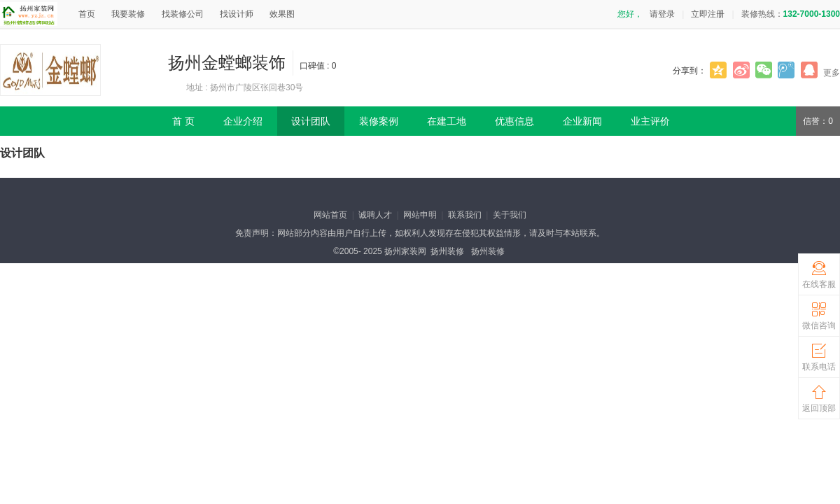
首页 (87, 14)
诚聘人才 (375, 215)
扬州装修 (447, 251)
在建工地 (447, 121)
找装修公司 (183, 14)
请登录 (662, 14)
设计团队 (311, 121)
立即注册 (708, 14)
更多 (832, 73)
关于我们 (510, 215)
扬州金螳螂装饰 (227, 63)
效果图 (282, 14)
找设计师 (237, 14)
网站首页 (330, 215)
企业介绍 (243, 121)
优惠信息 (514, 121)
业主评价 (650, 121)
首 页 (183, 121)
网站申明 (420, 215)
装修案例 (379, 121)
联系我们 (465, 215)
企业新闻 (582, 121)
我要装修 (128, 14)
